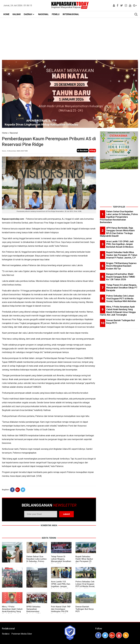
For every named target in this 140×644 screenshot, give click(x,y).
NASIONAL (43, 14)
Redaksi (6, 634)
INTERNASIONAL (71, 14)
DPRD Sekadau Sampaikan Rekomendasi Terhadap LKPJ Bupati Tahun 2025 (35, 611)
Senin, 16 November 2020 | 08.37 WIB (15, 151)
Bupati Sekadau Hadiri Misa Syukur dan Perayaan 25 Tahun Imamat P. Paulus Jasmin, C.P (85, 561)
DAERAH (28, 14)
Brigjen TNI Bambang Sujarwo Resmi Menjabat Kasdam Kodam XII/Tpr (121, 266)
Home (5, 133)
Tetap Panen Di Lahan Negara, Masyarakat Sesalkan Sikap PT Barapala (61, 560)
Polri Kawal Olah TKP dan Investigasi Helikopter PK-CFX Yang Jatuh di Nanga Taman (61, 611)
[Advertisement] (70, 37)
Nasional (14, 133)
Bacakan (83, 151)
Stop (92, 151)
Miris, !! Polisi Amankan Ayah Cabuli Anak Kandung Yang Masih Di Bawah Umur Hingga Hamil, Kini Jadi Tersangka (12, 613)
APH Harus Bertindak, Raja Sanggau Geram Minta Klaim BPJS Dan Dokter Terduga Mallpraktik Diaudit (117, 232)
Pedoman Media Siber (22, 634)
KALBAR (17, 14)
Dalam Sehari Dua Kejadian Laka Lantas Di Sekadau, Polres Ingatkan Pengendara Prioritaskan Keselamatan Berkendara (119, 217)
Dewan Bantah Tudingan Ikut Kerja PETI (85, 609)
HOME (6, 14)
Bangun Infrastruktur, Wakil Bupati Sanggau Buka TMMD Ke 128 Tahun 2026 (121, 277)
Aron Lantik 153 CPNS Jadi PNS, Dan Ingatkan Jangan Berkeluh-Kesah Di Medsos (61, 586)
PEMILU (56, 14)
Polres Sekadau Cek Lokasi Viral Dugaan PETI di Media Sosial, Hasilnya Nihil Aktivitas (85, 586)
